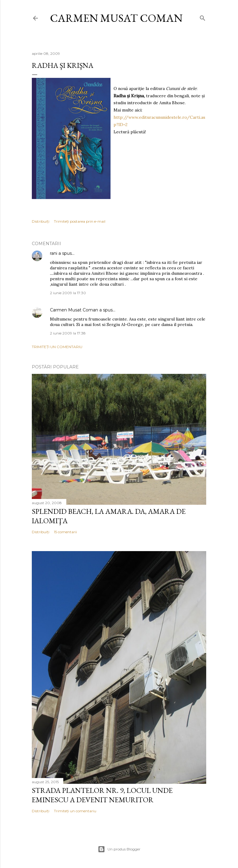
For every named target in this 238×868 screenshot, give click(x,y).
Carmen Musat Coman (116, 18)
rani (54, 253)
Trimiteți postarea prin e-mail (80, 221)
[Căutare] (203, 17)
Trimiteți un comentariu (57, 347)
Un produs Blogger (119, 849)
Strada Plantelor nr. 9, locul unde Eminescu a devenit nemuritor (102, 795)
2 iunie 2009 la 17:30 (68, 293)
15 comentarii (65, 532)
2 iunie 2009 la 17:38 (68, 333)
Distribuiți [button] (41, 221)
